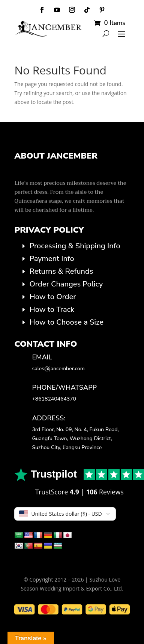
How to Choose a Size (66, 322)
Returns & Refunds (61, 271)
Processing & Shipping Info (75, 246)
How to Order (52, 297)
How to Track (52, 309)
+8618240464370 (54, 399)
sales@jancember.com (58, 369)
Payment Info (52, 259)
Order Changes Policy (66, 284)
